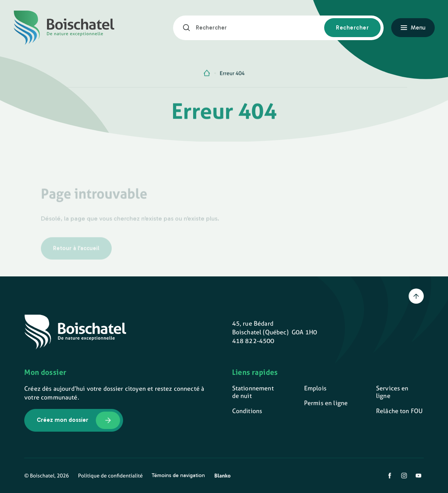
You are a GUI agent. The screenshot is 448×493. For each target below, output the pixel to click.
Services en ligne (392, 392)
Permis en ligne (326, 403)
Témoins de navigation (178, 475)
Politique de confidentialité (110, 476)
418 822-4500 (253, 341)
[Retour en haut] (416, 296)
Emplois (315, 388)
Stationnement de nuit (253, 392)
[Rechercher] (189, 28)
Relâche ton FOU (399, 411)
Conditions (247, 411)
